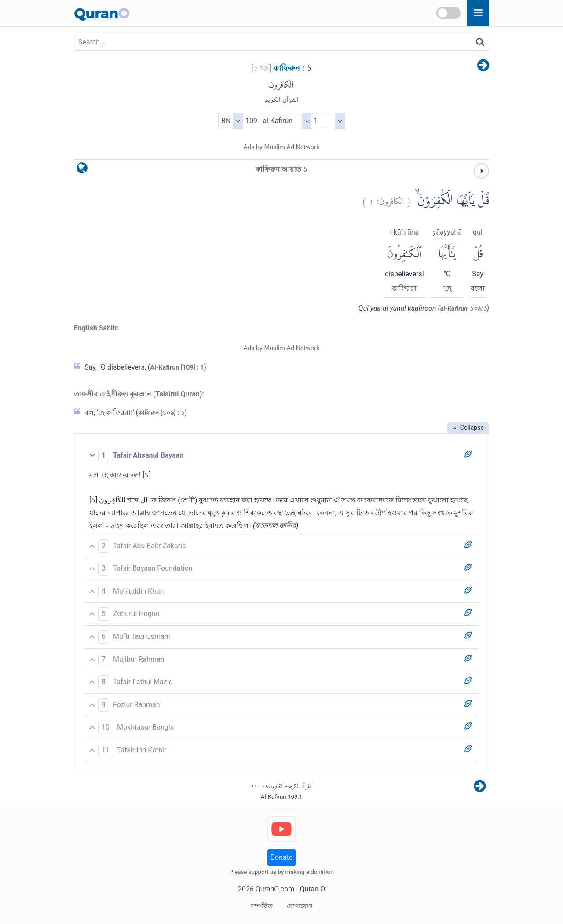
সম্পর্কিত (262, 906)
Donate (282, 857)
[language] (82, 170)
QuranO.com (275, 889)
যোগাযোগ (300, 906)
